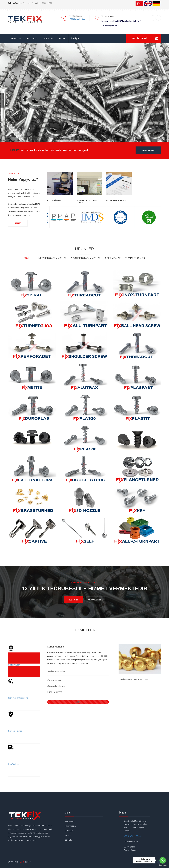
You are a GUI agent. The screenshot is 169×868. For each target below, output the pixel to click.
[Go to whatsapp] (163, 860)
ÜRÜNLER (49, 39)
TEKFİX (21, 862)
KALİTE (62, 39)
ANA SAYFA (16, 39)
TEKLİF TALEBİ (146, 39)
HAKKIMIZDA (33, 39)
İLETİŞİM (75, 39)
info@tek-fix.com (75, 16)
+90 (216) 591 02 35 (77, 19)
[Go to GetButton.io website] (163, 865)
